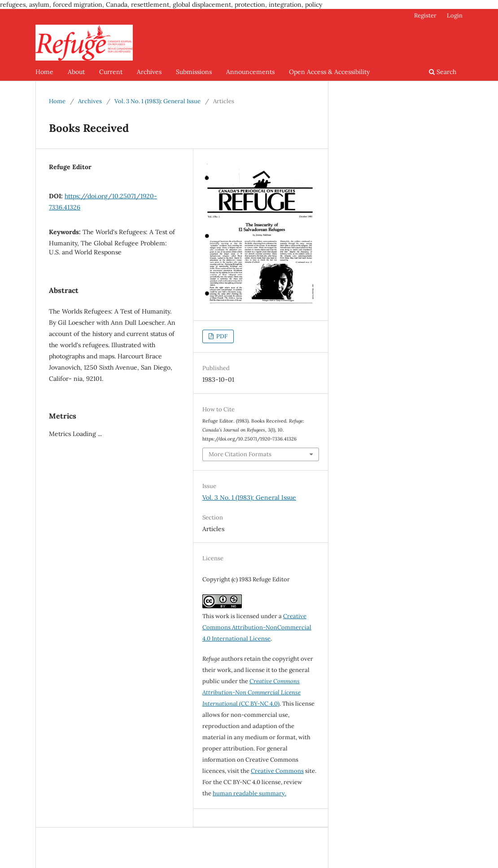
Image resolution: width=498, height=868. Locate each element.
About (76, 72)
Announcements (250, 72)
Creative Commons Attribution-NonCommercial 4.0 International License (257, 627)
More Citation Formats (240, 454)
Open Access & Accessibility (329, 72)
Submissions (194, 72)
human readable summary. (249, 793)
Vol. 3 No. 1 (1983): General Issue (157, 101)
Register (425, 15)
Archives (149, 72)
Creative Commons (277, 771)
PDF (221, 336)
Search (443, 72)
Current (111, 72)
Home (44, 72)
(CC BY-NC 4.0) (251, 692)
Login (455, 15)
